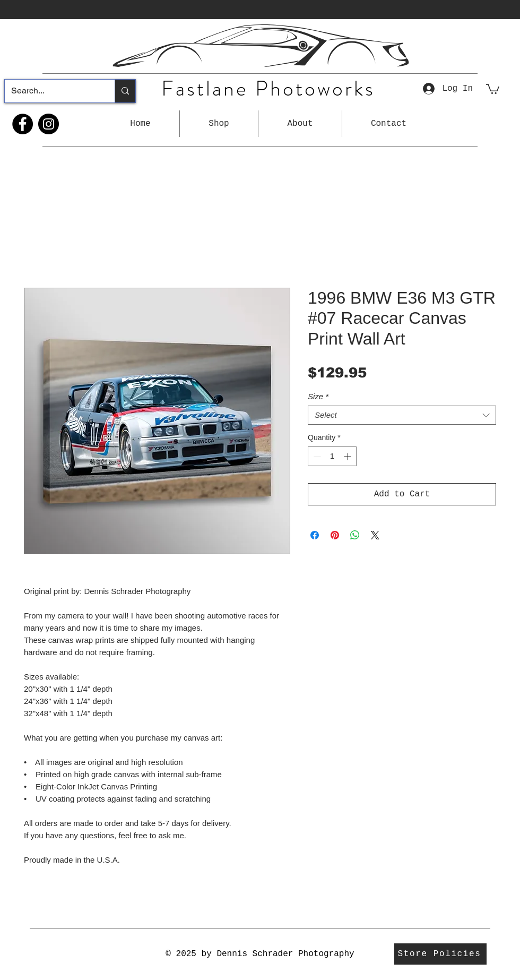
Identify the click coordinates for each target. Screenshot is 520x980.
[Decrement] (316, 456)
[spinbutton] (332, 456)
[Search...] (52, 91)
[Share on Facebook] (315, 535)
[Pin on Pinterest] (335, 535)
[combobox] (402, 415)
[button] (219, 124)
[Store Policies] (440, 954)
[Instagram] (49, 124)
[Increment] (348, 456)
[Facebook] (23, 124)
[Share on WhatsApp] (355, 535)
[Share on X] (375, 535)
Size (318, 396)
